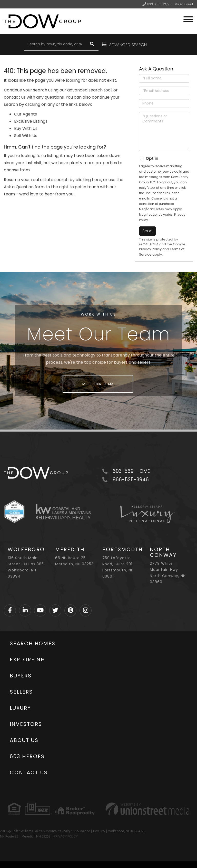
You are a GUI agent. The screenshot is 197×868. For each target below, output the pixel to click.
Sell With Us (26, 136)
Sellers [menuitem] (21, 692)
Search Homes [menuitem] (33, 643)
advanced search (85, 90)
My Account (184, 4)
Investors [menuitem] (26, 724)
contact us (15, 97)
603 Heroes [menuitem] (27, 756)
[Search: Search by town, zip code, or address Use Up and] (55, 45)
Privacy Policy (150, 249)
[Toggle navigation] (188, 19)
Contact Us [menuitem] (29, 772)
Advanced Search (128, 45)
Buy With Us (26, 128)
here (97, 180)
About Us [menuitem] (24, 740)
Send (147, 231)
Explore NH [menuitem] (27, 660)
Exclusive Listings (31, 121)
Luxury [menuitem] (20, 708)
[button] (92, 45)
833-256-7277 (158, 4)
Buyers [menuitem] (21, 676)
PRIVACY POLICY (66, 836)
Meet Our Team (98, 384)
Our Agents (26, 114)
